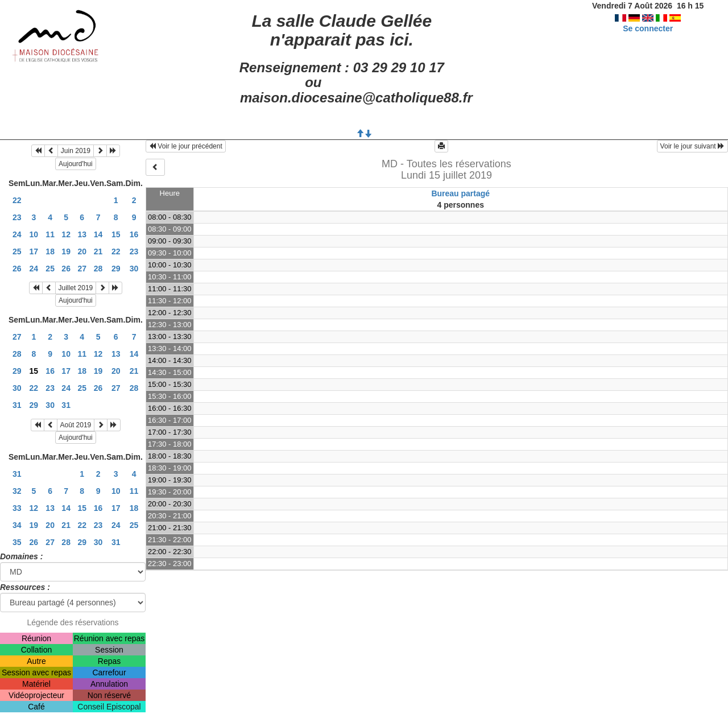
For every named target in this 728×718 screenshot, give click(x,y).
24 (17, 234)
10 (34, 234)
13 (82, 234)
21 (98, 251)
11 (50, 234)
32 (17, 491)
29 (116, 269)
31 (17, 405)
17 (34, 251)
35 (17, 542)
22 (17, 200)
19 (66, 251)
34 (17, 525)
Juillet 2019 (76, 288)
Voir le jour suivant (692, 146)
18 (50, 251)
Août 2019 (76, 425)
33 (17, 508)
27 (82, 269)
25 (17, 251)
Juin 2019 (76, 151)
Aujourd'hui (76, 164)
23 (17, 217)
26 (17, 269)
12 (66, 234)
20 (82, 251)
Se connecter (648, 28)
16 (134, 234)
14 (98, 234)
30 (134, 269)
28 (98, 269)
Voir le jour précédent (186, 146)
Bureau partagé (460, 193)
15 (116, 234)
